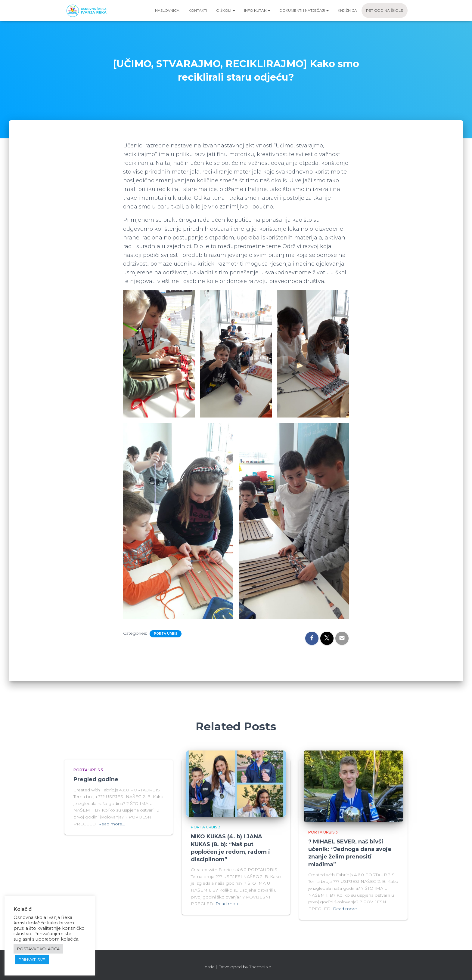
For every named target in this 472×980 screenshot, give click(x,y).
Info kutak (257, 10)
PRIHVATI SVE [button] (32, 960)
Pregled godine (96, 779)
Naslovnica (167, 10)
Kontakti (198, 10)
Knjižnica (347, 10)
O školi (226, 10)
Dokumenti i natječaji (304, 10)
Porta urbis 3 (88, 770)
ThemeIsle (260, 967)
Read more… (112, 824)
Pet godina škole (385, 10)
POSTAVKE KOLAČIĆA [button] (38, 949)
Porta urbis (166, 634)
